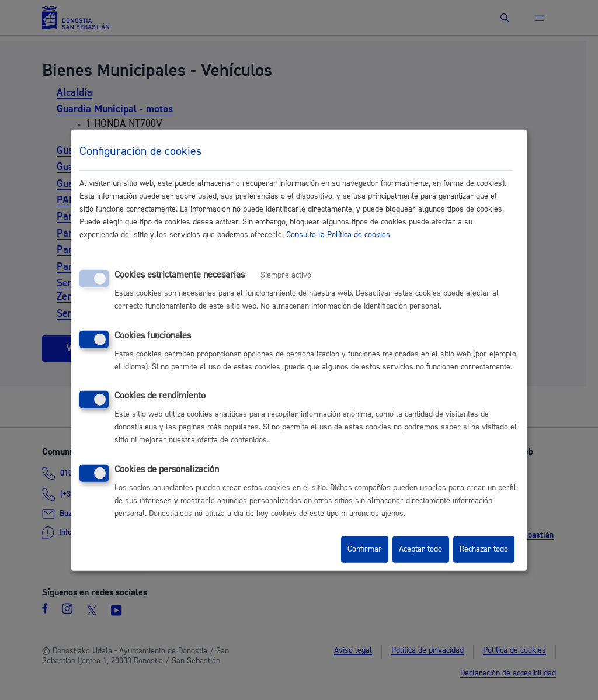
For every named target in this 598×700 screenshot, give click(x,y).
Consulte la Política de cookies (338, 235)
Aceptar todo (420, 549)
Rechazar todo (484, 549)
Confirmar (365, 549)
